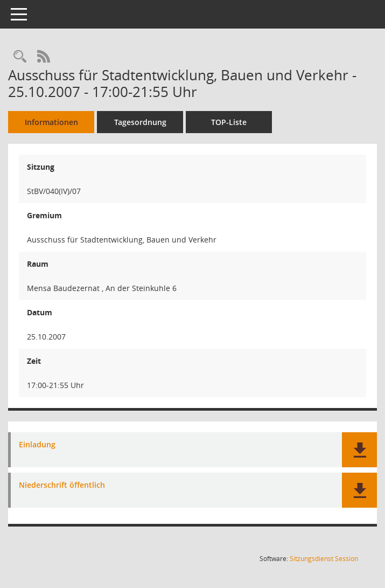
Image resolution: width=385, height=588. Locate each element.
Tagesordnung (140, 122)
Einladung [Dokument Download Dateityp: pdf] (37, 445)
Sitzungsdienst (324, 559)
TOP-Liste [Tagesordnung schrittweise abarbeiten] (229, 122)
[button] (359, 450)
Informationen (51, 122)
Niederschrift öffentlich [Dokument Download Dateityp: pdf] (62, 485)
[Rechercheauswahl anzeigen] (20, 57)
